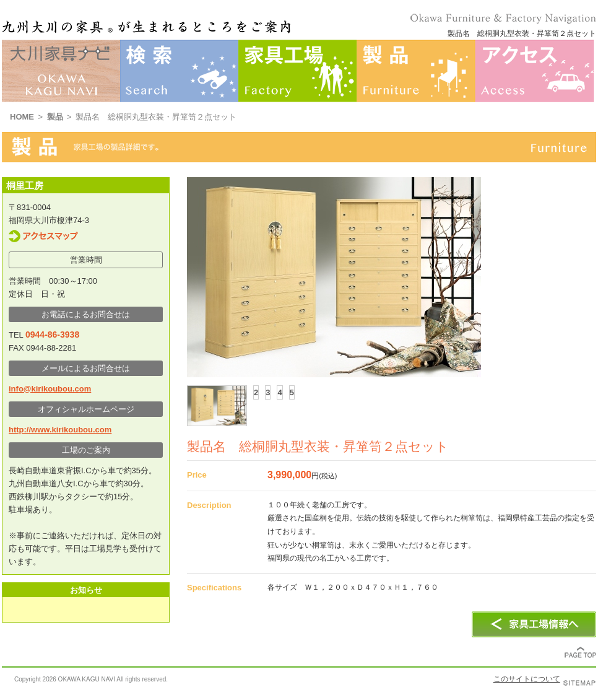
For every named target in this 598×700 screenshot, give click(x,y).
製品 (55, 117)
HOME (22, 117)
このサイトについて (527, 679)
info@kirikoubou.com (50, 389)
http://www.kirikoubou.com (60, 430)
